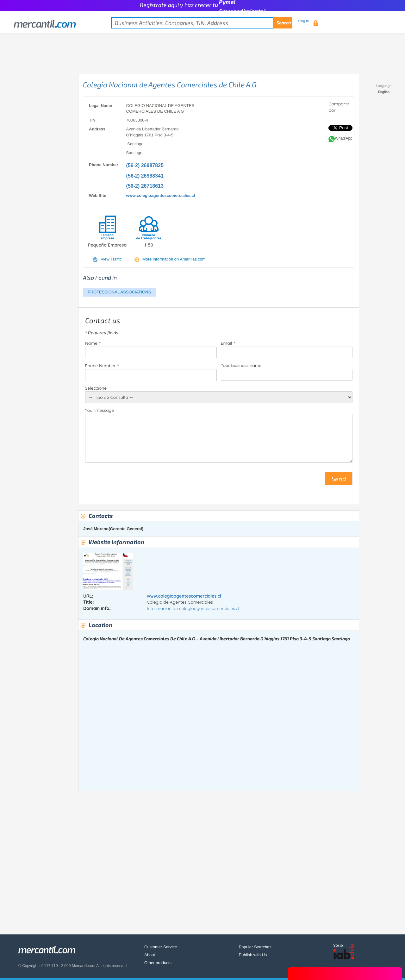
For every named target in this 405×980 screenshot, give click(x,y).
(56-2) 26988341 (145, 176)
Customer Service (161, 947)
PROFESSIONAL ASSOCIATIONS (119, 292)
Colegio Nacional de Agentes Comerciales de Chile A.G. (170, 85)
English (384, 92)
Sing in (303, 21)
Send (339, 479)
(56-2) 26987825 (145, 165)
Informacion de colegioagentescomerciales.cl (193, 608)
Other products (158, 963)
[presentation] (133, 481)
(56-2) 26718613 (145, 186)
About (150, 955)
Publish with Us (253, 955)
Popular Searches (255, 947)
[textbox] (202, 23)
